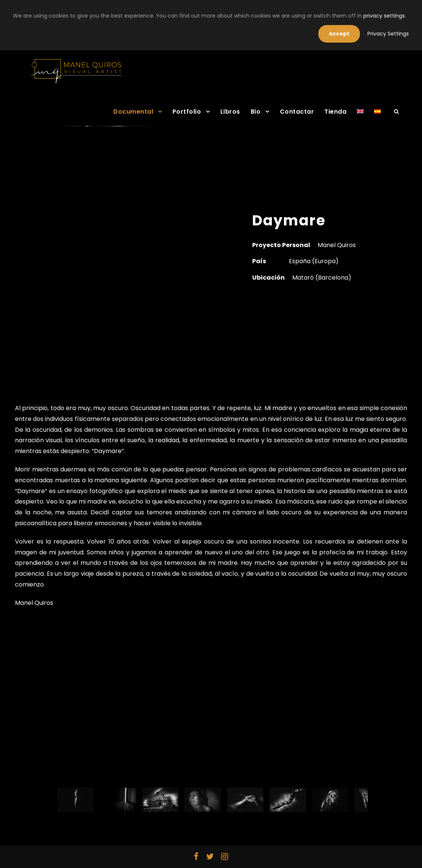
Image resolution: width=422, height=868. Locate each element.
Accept (339, 34)
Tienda (335, 112)
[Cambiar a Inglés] (360, 116)
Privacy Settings (388, 34)
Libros (230, 112)
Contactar (297, 112)
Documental (133, 112)
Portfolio (187, 112)
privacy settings (384, 16)
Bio (256, 112)
